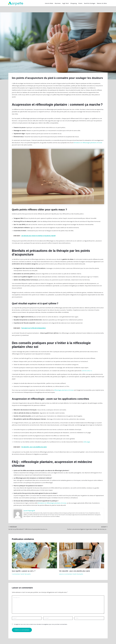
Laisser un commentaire (66, 574)
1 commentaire (16, 574)
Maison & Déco (102, 3)
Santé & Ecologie (90, 3)
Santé (22, 574)
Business (58, 3)
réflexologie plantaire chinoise (64, 390)
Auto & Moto (49, 3)
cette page (87, 442)
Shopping (74, 3)
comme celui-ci (87, 371)
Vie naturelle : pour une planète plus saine (75, 571)
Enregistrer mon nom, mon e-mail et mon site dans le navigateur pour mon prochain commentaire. (41, 624)
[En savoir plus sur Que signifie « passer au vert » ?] (34, 555)
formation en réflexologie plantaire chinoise (88, 143)
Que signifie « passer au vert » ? (24, 571)
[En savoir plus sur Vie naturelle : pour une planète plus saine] (82, 555)
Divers (80, 3)
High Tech (65, 3)
